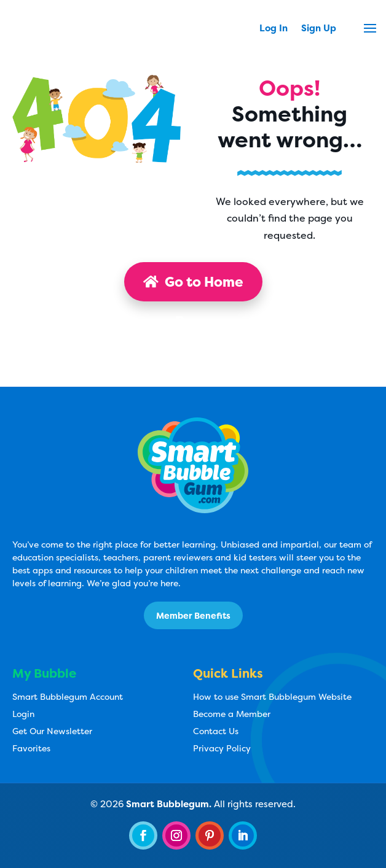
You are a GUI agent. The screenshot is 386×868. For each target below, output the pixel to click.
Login (23, 714)
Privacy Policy (222, 748)
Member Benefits (193, 615)
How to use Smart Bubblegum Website (272, 696)
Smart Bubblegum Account (68, 696)
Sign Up (319, 29)
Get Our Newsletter (52, 731)
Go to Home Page (193, 287)
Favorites (31, 748)
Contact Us (216, 731)
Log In (274, 29)
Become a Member (232, 714)
